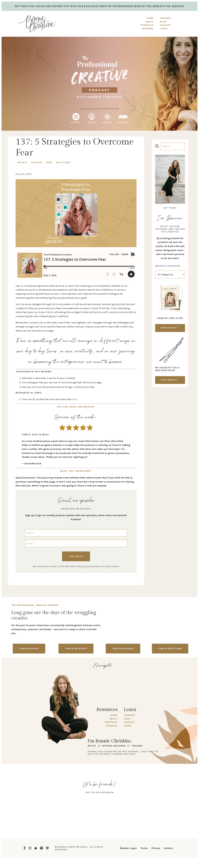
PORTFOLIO (147, 25)
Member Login (128, 847)
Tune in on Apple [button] (29, 648)
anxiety (22, 162)
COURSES (129, 714)
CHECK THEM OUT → (170, 380)
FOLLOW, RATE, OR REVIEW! (76, 406)
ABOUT (150, 22)
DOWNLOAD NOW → (170, 328)
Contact (168, 847)
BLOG (127, 718)
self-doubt (63, 162)
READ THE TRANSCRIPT (76, 470)
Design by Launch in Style (23, 862)
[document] (76, 449)
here (74, 399)
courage (37, 162)
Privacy (156, 847)
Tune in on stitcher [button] (170, 648)
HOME (150, 18)
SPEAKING (148, 29)
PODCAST (129, 721)
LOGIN (127, 725)
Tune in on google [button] (123, 648)
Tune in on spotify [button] (76, 648)
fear (49, 162)
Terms (144, 847)
